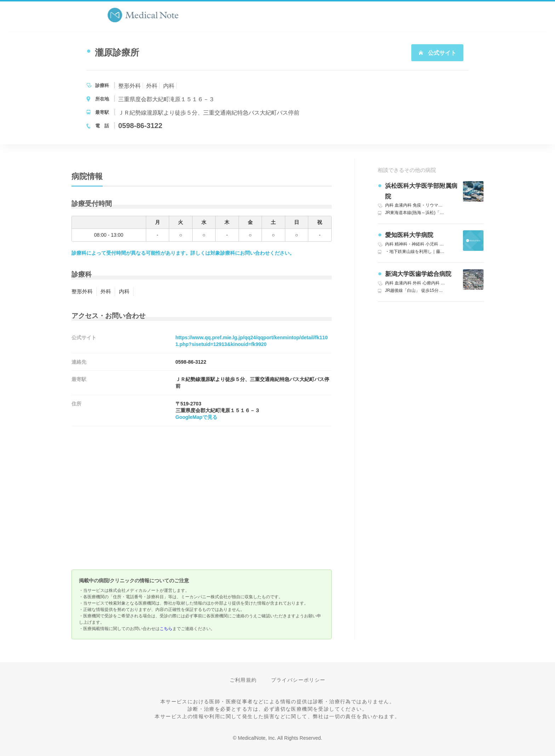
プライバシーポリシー (298, 680)
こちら (166, 629)
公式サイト (437, 53)
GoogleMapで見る (196, 417)
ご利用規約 (243, 680)
